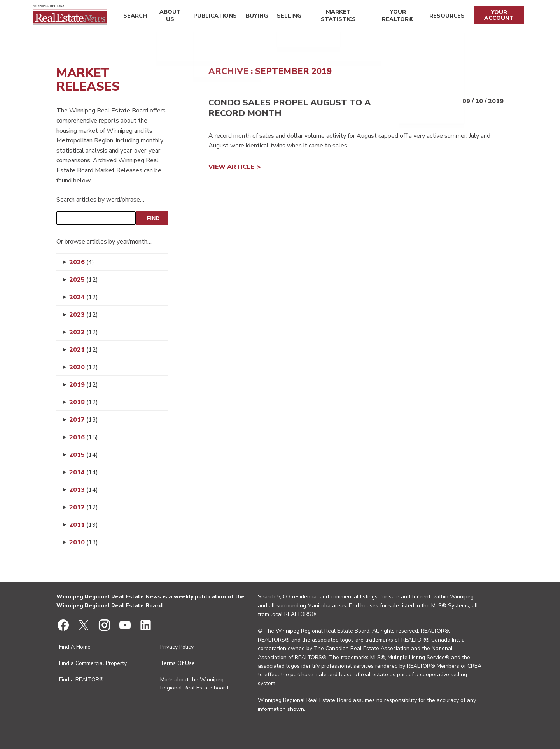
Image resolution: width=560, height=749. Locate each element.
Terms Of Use (178, 663)
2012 (84, 507)
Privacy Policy (177, 647)
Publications (213, 17)
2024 (84, 297)
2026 (82, 262)
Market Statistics (334, 17)
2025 (84, 280)
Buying (253, 17)
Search (134, 17)
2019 (84, 385)
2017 (84, 420)
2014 (84, 472)
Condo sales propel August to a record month (290, 108)
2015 (84, 455)
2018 (84, 402)
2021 (84, 350)
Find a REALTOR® (81, 680)
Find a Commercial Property (93, 663)
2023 (84, 315)
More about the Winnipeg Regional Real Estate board (194, 684)
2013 (84, 490)
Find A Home (75, 647)
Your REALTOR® (397, 17)
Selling (284, 17)
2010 (84, 542)
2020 (84, 367)
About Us (169, 17)
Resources (446, 17)
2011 (84, 525)
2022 (84, 332)
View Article (231, 167)
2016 (84, 437)
